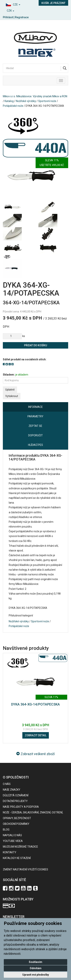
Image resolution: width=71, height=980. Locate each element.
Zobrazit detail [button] (36, 735)
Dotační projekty (15, 801)
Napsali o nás (12, 835)
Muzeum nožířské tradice (20, 847)
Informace (35, 407)
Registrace (22, 17)
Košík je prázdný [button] (53, 3)
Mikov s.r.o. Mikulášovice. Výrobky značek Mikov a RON (35, 96)
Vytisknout (12, 396)
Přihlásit (8, 17)
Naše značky (12, 790)
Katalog (9, 101)
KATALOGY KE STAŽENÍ (17, 858)
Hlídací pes (35, 445)
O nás (7, 784)
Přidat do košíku (35, 345)
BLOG (6, 830)
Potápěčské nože (13, 106)
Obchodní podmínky (16, 824)
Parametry (35, 416)
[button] (18, 4)
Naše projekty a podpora (21, 807)
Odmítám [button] (36, 968)
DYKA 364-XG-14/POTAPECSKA (35, 704)
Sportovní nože (47, 101)
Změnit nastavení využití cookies (25, 869)
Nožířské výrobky (26, 101)
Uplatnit (10, 390)
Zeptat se (35, 426)
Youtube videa (13, 841)
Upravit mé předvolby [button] (36, 975)
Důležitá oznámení (16, 795)
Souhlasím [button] (35, 962)
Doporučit (35, 435)
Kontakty (10, 852)
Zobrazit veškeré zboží (35, 754)
